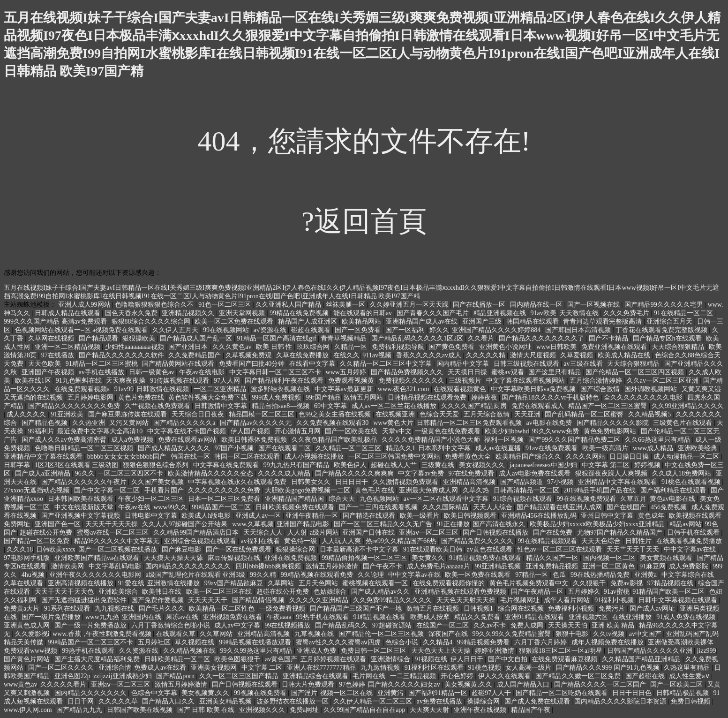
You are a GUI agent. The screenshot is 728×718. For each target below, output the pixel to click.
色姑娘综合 (331, 592)
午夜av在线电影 (203, 372)
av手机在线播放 (102, 372)
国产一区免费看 (359, 330)
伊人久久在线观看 (505, 676)
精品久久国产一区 (553, 558)
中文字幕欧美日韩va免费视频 (534, 389)
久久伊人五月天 (176, 330)
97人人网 (228, 381)
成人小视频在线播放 (315, 457)
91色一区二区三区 (225, 305)
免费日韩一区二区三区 (375, 651)
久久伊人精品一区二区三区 (374, 701)
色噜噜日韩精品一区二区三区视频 (85, 448)
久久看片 (482, 338)
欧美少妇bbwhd (507, 431)
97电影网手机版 (28, 558)
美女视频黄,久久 (469, 684)
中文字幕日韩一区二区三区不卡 (276, 372)
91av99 (124, 389)
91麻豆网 (653, 566)
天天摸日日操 (468, 372)
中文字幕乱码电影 (116, 566)
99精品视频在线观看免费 (318, 575)
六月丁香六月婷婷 (541, 642)
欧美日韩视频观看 (471, 516)
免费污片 (613, 608)
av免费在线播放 (440, 701)
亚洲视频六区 (589, 617)
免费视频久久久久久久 (413, 381)
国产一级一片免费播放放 (91, 625)
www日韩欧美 (557, 347)
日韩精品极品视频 (683, 693)
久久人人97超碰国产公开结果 (186, 524)
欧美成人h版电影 (207, 516)
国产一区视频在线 (594, 305)
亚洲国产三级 (483, 321)
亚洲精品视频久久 (189, 313)
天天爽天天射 (430, 710)
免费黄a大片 (23, 608)
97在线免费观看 (472, 473)
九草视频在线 (315, 634)
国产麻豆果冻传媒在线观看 (128, 414)
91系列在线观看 (68, 608)
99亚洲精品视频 (499, 566)
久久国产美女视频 (158, 482)
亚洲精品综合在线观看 (316, 676)
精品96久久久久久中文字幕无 (118, 541)
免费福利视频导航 (399, 347)
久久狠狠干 (590, 583)
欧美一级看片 (420, 516)
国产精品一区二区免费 (38, 541)
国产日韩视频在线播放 (496, 533)
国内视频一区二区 (610, 558)
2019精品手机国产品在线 (600, 490)
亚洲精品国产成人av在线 (423, 321)
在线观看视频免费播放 (689, 541)
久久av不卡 (491, 625)
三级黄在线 (439, 465)
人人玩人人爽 (342, 541)
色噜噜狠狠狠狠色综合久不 (155, 305)
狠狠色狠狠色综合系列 (157, 465)
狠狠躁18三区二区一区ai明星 (562, 651)
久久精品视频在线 (190, 651)
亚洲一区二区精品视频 (68, 347)
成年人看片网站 (568, 600)
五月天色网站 (319, 583)
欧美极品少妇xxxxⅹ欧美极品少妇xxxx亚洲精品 (598, 524)
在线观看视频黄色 (461, 389)
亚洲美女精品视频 (226, 701)
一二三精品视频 (414, 676)
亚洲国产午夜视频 (49, 372)
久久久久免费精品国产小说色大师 (432, 440)
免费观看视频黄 (352, 381)
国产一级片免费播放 (52, 617)
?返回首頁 (364, 221)
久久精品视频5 (650, 414)
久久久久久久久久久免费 (225, 490)
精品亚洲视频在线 (501, 313)
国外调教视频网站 (652, 389)
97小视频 (561, 482)
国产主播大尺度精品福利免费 (98, 659)
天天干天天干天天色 (65, 592)
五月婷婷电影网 (91, 397)
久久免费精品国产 (195, 355)
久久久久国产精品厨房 (475, 406)
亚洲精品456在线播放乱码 (540, 516)
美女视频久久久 (483, 465)
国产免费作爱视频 (158, 600)
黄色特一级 (301, 541)
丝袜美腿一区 (346, 305)
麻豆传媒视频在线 (235, 558)
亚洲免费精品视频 (553, 566)
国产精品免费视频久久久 (408, 372)
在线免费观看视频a (83, 389)
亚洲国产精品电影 (304, 524)
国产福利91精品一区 (439, 693)
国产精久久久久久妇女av (405, 684)
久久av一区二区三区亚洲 (664, 381)
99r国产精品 (323, 397)
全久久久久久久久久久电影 (644, 397)
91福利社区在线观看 (435, 668)
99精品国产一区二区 (222, 507)
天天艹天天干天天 (634, 549)
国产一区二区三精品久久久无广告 (384, 524)
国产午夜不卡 (383, 566)
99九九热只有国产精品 (297, 465)
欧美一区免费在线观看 (479, 575)
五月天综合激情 (488, 414)
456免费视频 (670, 507)
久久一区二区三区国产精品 (240, 676)
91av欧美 (544, 313)
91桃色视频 (486, 668)
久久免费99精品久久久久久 (393, 600)
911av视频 (378, 355)
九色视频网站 (380, 499)
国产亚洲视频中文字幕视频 (82, 516)
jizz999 (706, 651)
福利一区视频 (505, 440)
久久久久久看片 (64, 684)
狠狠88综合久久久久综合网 (152, 321)
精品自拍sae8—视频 (281, 406)
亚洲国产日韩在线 (369, 533)
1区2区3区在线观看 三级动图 (77, 465)
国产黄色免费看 (452, 347)
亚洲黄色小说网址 (506, 347)
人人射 (297, 533)
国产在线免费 (554, 533)
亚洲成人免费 (317, 651)
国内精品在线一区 (537, 305)
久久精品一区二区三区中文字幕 (387, 364)
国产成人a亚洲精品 (44, 473)
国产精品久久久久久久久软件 (122, 355)
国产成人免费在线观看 (538, 701)
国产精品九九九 (80, 710)
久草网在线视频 (52, 338)
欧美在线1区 (34, 381)
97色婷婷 (352, 684)
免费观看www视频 (31, 651)
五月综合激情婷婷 (597, 381)
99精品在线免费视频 (300, 313)
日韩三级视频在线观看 (527, 364)
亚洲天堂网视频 (243, 313)
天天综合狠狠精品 (679, 347)
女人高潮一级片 (529, 668)
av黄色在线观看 (491, 549)
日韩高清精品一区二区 (527, 490)
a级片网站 (324, 533)
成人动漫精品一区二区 (687, 457)
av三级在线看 (584, 364)
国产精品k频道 (522, 482)
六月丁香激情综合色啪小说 (172, 625)
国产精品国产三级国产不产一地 (357, 608)
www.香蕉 (67, 634)
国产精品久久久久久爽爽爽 (355, 473)
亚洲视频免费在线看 (233, 617)
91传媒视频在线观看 (180, 381)
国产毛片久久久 (163, 608)
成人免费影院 (690, 566)
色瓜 (560, 575)
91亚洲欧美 (68, 414)
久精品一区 (352, 347)
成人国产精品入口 (524, 684)
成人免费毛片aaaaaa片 (439, 566)
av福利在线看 (261, 541)
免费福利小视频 (572, 608)
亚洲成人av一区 (259, 516)
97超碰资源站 (393, 625)
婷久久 (439, 330)
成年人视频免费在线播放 (608, 642)
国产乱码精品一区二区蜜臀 (585, 414)
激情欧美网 (68, 566)
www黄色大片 (393, 423)
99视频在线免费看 (261, 693)
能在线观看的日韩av (364, 313)
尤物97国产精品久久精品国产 (621, 533)
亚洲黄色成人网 (28, 625)
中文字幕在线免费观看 (227, 465)
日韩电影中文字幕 (152, 516)
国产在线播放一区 (480, 305)
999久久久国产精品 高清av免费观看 (56, 321)
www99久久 (171, 507)
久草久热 (477, 490)
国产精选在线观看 (370, 516)
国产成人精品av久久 (381, 592)
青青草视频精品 (345, 338)
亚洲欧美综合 (119, 592)
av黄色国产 (281, 659)
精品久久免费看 (478, 617)
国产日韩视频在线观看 (246, 684)
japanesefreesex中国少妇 (544, 465)
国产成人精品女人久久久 (175, 448)
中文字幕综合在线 (689, 575)
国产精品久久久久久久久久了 (542, 338)
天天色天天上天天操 (442, 651)
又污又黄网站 (130, 423)
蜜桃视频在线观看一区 (376, 583)
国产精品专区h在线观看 (668, 338)
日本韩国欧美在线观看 (82, 499)
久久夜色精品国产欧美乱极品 (335, 440)
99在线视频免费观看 (587, 499)
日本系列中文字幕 (445, 448)
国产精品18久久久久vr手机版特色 (551, 397)
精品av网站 (686, 524)
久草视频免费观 (249, 355)
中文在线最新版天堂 (85, 507)
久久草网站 (217, 634)
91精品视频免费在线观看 (486, 558)
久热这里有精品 (688, 668)
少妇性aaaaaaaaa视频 (135, 347)
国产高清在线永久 (500, 524)
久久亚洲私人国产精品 (289, 305)
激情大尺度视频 (534, 355)
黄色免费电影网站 (611, 431)
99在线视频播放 (288, 625)
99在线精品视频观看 (548, 541)
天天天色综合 (602, 541)
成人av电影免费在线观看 (536, 473)
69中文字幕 (331, 406)
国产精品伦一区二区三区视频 (382, 634)
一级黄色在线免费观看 (449, 431)
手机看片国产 (165, 490)
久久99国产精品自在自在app (365, 710)
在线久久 (346, 355)
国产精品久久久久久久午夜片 (85, 482)
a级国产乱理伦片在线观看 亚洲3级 (196, 575)
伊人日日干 (468, 659)
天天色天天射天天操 (467, 600)
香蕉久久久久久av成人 (430, 355)
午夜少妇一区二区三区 (152, 499)
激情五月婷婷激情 (333, 566)
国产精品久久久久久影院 (614, 423)
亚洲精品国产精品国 (295, 499)
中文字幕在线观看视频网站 (526, 381)
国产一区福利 (406, 330)
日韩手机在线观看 (694, 533)
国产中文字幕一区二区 (108, 490)
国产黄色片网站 (28, 659)
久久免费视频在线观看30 (333, 423)
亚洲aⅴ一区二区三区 (429, 533)
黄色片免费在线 (142, 397)
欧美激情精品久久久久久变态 (211, 473)
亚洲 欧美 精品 (614, 625)
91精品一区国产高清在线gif (277, 338)
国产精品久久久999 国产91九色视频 (608, 668)
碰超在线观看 (312, 330)
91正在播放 (453, 524)
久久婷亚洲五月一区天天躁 (410, 305)
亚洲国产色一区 (59, 524)
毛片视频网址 (521, 600)
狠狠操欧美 (140, 338)
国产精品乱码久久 (342, 625)
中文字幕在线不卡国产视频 (188, 431)
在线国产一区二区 (443, 625)
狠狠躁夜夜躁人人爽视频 (612, 473)
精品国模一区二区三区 (263, 414)
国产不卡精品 (609, 338)
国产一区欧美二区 (677, 684)
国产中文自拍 (509, 659)
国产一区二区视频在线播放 (119, 549)
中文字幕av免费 (422, 473)
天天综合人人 (264, 533)
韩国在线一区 (191, 457)
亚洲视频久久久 (263, 710)
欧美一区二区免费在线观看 (235, 321)
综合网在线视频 (522, 608)
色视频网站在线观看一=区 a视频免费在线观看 (82, 330)
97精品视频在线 (671, 583)
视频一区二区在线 (347, 693)
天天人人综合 (494, 507)
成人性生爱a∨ (690, 676)
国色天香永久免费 (132, 313)
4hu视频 (34, 575)
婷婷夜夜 (485, 397)
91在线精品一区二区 (684, 313)
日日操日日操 (630, 457)
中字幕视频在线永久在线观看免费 (238, 482)
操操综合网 (484, 701)
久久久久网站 (586, 457)
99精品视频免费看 (484, 642)
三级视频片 (466, 381)
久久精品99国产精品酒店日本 (197, 533)
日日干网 (82, 701)
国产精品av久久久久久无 (257, 423)
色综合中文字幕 (155, 693)
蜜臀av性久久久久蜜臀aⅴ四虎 (339, 642)
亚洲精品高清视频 (470, 482)
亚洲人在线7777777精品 (322, 668)
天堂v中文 (397, 431)
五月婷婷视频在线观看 (334, 659)
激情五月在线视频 (434, 608)
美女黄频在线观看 (667, 558)
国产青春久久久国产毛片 (434, 313)
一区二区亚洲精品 (221, 389)
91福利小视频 (615, 600)
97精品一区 (533, 575)
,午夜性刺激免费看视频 (118, 634)
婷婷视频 (648, 465)
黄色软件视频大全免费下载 (209, 397)
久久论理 (372, 575)
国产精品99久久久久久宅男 (665, 305)
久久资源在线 (140, 651)
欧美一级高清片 (606, 448)
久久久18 (20, 549)
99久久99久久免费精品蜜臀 (512, 634)
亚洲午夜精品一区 (313, 516)
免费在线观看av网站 (188, 440)
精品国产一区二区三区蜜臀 (608, 406)
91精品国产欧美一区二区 (669, 592)
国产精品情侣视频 (259, 600)
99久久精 (264, 575)
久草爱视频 (578, 355)
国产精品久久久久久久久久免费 (75, 406)
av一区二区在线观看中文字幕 (447, 499)
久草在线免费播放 (303, 355)
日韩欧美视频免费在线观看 (296, 507)
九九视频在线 (115, 608)
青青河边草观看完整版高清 (603, 321)
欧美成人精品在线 (625, 355)
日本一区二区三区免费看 (225, 499)
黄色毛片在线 (375, 490)
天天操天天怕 (569, 625)
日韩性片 (639, 541)
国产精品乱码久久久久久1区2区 (418, 338)
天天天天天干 (209, 600)
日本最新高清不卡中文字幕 (360, 549)
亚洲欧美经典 (698, 448)
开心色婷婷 (458, 676)
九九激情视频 (381, 668)
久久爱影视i (32, 634)
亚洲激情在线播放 (174, 583)
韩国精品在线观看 (533, 321)
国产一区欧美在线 (352, 431)
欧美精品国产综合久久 (529, 457)
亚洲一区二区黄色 (609, 566)
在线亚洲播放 (633, 617)
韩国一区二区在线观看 (248, 457)
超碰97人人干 (492, 693)
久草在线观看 (24, 583)
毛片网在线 (370, 676)
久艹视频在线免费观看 (158, 406)
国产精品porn (176, 676)
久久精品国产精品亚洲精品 (642, 659)
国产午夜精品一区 (538, 592)
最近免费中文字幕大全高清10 (101, 431)
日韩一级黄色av (153, 372)
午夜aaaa (280, 617)
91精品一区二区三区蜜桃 (103, 364)
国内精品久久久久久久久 (91, 693)
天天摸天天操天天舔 (174, 558)
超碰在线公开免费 (47, 533)
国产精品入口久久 (169, 701)
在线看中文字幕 (313, 364)
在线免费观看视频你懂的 (450, 583)
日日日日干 (353, 482)
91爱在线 (131, 583)
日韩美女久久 (312, 482)
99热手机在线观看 (323, 617)
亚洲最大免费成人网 (429, 490)
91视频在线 (431, 659)
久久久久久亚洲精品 (320, 600)
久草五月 (633, 499)
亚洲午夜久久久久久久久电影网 (96, 575)
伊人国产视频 (251, 431)
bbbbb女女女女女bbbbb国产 (128, 457)
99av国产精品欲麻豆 (235, 583)
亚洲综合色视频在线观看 (201, 541)
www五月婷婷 (347, 372)
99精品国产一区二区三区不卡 (91, 642)
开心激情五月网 (299, 431)
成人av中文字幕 (238, 625)
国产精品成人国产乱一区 (197, 338)
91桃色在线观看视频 (692, 482)
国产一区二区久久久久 (62, 668)
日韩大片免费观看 (309, 684)
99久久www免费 (556, 431)
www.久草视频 (253, 524)
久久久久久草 (119, 701)
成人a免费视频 (133, 440)
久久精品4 (439, 642)
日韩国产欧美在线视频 (141, 710)
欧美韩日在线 (163, 592)
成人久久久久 (27, 414)
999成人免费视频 (277, 397)
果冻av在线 (183, 617)
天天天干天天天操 (113, 524)
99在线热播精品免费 (601, 575)
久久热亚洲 (90, 423)
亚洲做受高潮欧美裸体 (682, 642)
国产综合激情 (601, 389)
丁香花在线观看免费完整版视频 (662, 330)
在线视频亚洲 (396, 414)
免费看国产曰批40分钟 (253, 364)
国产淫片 (304, 693)
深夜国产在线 (449, 634)
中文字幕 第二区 (606, 465)
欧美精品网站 (362, 321)
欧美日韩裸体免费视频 (255, 440)
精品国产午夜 (532, 710)
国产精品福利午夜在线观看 (285, 381)
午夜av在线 (134, 507)
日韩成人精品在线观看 (68, 313)
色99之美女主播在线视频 (336, 414)
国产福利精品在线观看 (674, 490)
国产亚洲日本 (189, 347)
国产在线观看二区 (285, 448)
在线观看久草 (177, 634)
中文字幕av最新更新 (345, 389)
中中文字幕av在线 (691, 549)
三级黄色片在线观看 (683, 423)
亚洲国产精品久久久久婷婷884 (497, 330)
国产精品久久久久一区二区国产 (601, 684)
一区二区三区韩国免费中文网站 (395, 457)
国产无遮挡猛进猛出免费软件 (85, 600)
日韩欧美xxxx (56, 549)
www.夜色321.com (404, 389)
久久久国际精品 (446, 507)
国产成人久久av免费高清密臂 (65, 440)
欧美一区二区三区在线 (220, 592)
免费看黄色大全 (469, 457)
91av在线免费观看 (552, 448)
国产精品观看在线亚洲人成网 (560, 507)
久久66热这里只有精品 (659, 440)
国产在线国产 (627, 507)
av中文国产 (646, 634)
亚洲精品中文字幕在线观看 (44, 457)
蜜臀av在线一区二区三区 (114, 533)
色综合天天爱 (440, 414)
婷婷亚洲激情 (495, 651)
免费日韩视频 (691, 701)
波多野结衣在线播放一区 (293, 701)
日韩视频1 (479, 608)
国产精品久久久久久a (185, 423)
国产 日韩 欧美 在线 (207, 710)
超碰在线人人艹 (395, 465)
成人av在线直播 (499, 448)
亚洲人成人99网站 (85, 305)
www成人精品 (654, 448)
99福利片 (41, 431)
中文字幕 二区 (263, 668)
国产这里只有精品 (555, 372)
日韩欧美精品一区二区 (178, 659)
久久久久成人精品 (285, 473)
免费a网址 (305, 710)
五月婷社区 (155, 642)
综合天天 (343, 499)
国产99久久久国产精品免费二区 (575, 440)
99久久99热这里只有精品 (257, 651)
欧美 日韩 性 (275, 347)
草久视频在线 (195, 642)
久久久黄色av (233, 347)
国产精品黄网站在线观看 (179, 364)
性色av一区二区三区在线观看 (560, 549)
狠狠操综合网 (296, 549)
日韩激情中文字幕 (222, 406)
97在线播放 (59, 355)
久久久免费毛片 (627, 313)
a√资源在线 (271, 330)
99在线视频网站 (227, 330)
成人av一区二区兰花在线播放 (395, 406)
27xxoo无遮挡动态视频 (38, 490)
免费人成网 (528, 625)
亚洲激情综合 (391, 659)
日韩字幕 (18, 465)
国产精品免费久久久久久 (478, 541)
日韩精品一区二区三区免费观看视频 (470, 423)
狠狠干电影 (573, 634)
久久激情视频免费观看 (406, 482)
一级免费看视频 (283, 608)
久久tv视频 (609, 634)
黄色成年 (652, 516)
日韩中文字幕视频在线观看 (679, 600)
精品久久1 (401, 448)
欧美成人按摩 (431, 617)
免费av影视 (627, 583)
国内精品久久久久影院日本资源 (621, 701)
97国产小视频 (235, 448)
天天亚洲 (528, 414)
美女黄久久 (429, 558)
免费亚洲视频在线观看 (615, 347)
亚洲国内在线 (143, 617)
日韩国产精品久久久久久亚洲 (651, 651)
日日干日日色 (633, 693)
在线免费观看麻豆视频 (565, 659)
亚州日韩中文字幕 (608, 516)
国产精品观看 (99, 338)
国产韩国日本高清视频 (579, 330)
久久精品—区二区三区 (349, 448)
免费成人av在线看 (161, 668)
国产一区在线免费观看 (240, 549)
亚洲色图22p (72, 676)
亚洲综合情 (115, 668)
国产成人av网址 (653, 608)
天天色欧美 (45, 364)
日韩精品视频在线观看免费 (428, 397)
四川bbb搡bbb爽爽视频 (269, 566)
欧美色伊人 (351, 465)
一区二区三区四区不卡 (131, 473)
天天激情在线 (580, 313)
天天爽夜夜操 (127, 381)
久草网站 (282, 583)
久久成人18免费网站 (683, 473)
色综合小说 (403, 642)
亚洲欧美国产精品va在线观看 (98, 558)
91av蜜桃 (617, 592)
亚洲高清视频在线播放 (82, 583)
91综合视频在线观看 (524, 499)
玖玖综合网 (314, 347)
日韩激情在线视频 (164, 389)
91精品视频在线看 (380, 617)
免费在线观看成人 (539, 406)
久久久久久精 (487, 355)
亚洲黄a (646, 575)
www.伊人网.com (29, 710)
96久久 (85, 473)
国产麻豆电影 (182, 549)
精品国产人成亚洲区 (308, 321)
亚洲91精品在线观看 (535, 617)
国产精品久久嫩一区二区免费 (579, 676)
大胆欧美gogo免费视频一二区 (308, 490)
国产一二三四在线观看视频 (379, 507)
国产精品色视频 (45, 423)
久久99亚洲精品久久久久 (688, 406)
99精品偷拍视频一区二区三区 (365, 558)
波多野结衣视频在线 (281, 389)
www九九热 (102, 617)
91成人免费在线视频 (687, 617)
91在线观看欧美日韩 (434, 549)
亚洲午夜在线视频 (481, 710)
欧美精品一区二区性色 (223, 608)
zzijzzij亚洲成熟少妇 (123, 676)
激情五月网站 (364, 397)
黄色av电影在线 (673, 499)
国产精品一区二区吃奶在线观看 (563, 693)
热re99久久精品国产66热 (402, 541)
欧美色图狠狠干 (238, 659)
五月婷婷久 (584, 592)
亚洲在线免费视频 (292, 558)
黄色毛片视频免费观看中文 (530, 583)
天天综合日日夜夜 (199, 414)
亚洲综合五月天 (670, 321)
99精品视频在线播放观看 (256, 642)
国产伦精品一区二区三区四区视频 (636, 372)
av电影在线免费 (550, 423)
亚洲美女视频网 (215, 668)
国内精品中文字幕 (464, 364)
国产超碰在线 (646, 676)
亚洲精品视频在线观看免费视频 (461, 592)
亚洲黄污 (391, 693)
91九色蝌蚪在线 (80, 381)
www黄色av (21, 684)
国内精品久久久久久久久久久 (189, 566)
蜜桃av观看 (508, 372)
